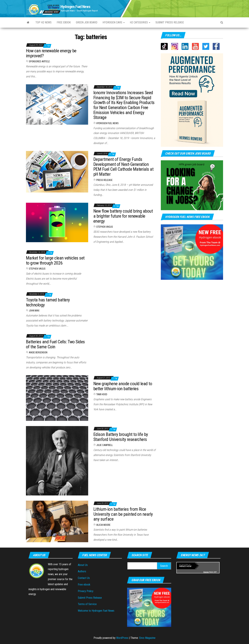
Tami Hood (102, 394)
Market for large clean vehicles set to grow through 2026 (55, 260)
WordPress (122, 638)
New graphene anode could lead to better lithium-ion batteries (123, 386)
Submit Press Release (90, 598)
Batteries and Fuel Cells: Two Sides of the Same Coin (55, 344)
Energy (206, 572)
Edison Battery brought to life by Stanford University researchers (121, 437)
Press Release (104, 180)
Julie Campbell (105, 445)
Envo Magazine (147, 638)
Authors (82, 571)
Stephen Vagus (105, 227)
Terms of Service (87, 604)
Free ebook (64, 22)
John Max (34, 311)
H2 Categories (140, 22)
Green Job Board (87, 22)
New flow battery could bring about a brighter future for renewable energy (123, 216)
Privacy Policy (86, 591)
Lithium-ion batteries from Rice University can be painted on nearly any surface (123, 514)
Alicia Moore (103, 525)
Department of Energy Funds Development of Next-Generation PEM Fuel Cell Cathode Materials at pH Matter (123, 167)
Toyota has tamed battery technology (48, 302)
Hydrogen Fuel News (75, 7)
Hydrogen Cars (114, 22)
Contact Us (84, 578)
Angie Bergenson (38, 352)
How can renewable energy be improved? (51, 53)
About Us (83, 565)
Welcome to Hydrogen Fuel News (96, 611)
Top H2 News (43, 22)
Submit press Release (170, 22)
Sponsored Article (39, 61)
